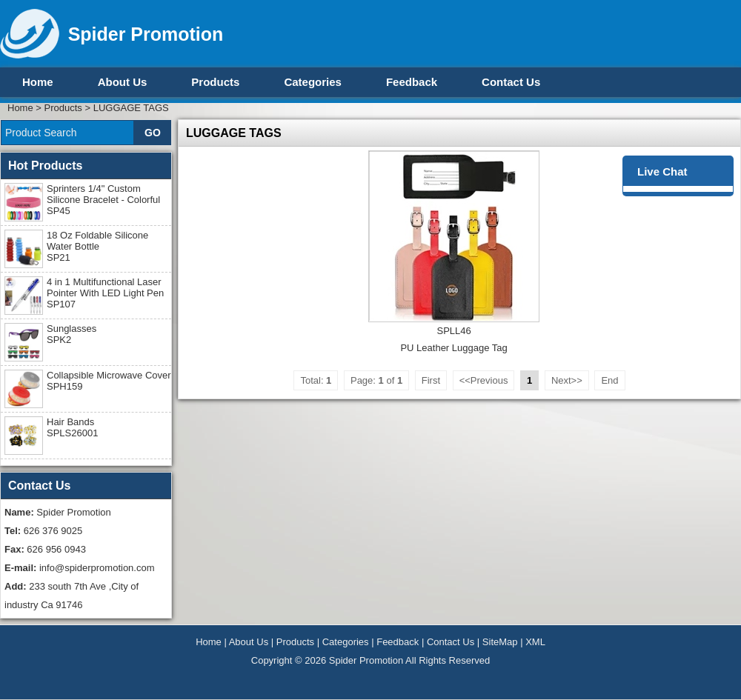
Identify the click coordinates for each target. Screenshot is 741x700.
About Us (123, 82)
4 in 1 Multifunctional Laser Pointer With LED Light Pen (105, 293)
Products (215, 82)
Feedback (412, 82)
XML (535, 642)
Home (38, 82)
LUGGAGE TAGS (131, 108)
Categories (313, 82)
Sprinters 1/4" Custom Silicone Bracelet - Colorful (103, 200)
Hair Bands (72, 427)
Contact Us (511, 82)
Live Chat (662, 171)
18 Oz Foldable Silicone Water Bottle (97, 246)
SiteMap (500, 642)
